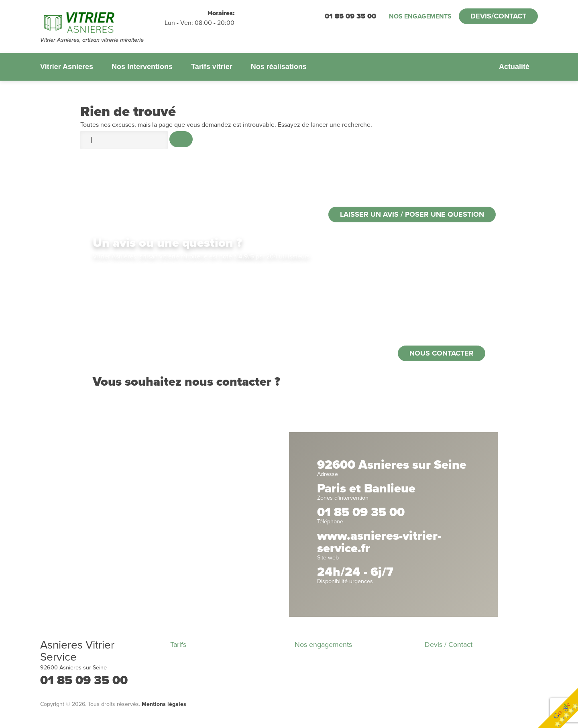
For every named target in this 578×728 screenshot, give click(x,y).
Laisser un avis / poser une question (412, 214)
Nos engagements (420, 16)
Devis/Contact (498, 16)
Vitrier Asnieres (67, 67)
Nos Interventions (142, 67)
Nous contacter (442, 353)
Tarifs (178, 645)
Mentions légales (164, 704)
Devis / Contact (449, 645)
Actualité (514, 67)
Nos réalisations (279, 67)
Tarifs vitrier (212, 67)
